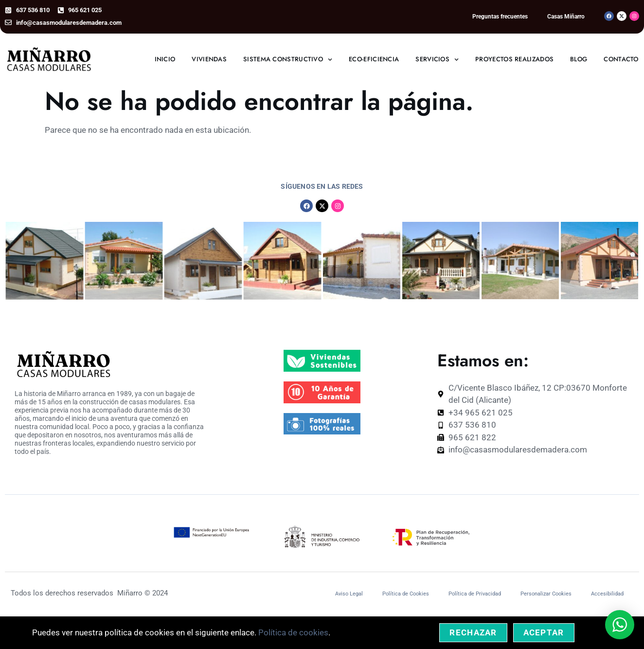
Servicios (437, 60)
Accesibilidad (607, 594)
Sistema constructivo (288, 60)
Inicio (165, 59)
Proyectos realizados (514, 59)
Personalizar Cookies (546, 594)
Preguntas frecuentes (500, 17)
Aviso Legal (349, 594)
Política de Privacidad (475, 594)
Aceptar (544, 632)
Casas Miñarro (566, 17)
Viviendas (209, 59)
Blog (579, 59)
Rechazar (473, 632)
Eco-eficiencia (374, 59)
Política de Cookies (406, 594)
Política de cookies (293, 632)
